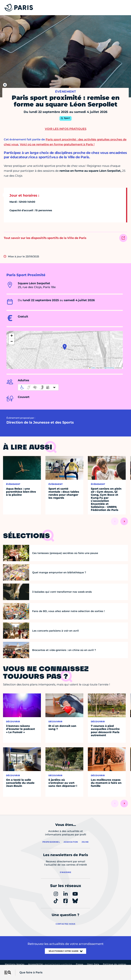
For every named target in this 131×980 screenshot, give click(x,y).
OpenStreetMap (109, 368)
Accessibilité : (50, 964)
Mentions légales (15, 964)
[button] (65, 347)
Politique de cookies (115, 964)
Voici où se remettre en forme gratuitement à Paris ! (57, 144)
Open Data (93, 964)
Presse (80, 964)
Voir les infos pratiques (66, 129)
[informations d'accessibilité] (38, 387)
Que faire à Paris (31, 972)
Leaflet (92, 368)
